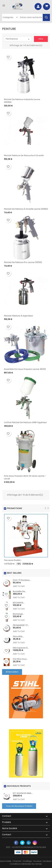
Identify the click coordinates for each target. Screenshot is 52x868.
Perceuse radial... (13, 560)
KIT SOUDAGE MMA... (23, 793)
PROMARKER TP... (21, 625)
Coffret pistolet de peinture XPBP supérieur (25, 422)
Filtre (41, 39)
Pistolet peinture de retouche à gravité (24, 155)
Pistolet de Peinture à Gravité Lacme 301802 (26, 209)
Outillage (28, 861)
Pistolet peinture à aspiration (19, 316)
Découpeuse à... (21, 648)
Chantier (17, 861)
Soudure (38, 861)
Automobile (6, 861)
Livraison (47, 861)
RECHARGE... (19, 603)
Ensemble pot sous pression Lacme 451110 (25, 369)
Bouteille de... (19, 591)
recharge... (18, 614)
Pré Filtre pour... (20, 659)
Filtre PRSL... (18, 636)
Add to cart (19, 586)
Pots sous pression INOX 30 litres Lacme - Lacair (25, 477)
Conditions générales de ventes (26, 864)
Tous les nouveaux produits (19, 806)
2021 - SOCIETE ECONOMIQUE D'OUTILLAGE (26, 847)
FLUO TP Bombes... (22, 580)
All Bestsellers (12, 672)
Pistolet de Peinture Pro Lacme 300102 (23, 262)
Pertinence (18, 39)
